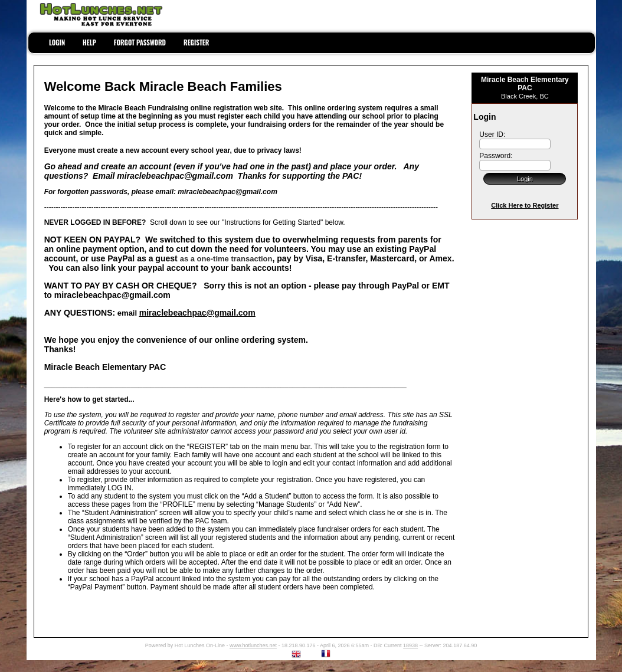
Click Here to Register (525, 205)
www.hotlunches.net (253, 645)
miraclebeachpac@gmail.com (197, 313)
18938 (410, 645)
